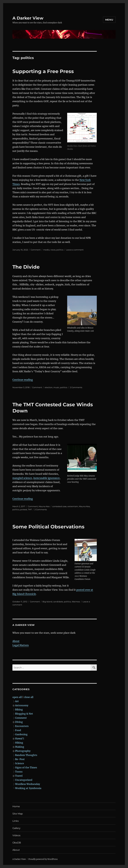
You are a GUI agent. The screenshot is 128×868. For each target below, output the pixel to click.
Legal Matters (21, 645)
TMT (30, 509)
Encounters (22, 726)
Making (20, 747)
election (49, 387)
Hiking (19, 743)
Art (17, 701)
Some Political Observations (48, 527)
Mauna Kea (44, 506)
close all (29, 697)
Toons (19, 772)
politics (60, 250)
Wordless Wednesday (28, 784)
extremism (73, 506)
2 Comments (76, 387)
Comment (36, 250)
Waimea (76, 602)
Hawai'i (20, 738)
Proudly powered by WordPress (43, 859)
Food (18, 730)
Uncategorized (24, 780)
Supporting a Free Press (43, 71)
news (53, 250)
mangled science (22, 478)
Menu (109, 20)
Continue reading (23, 380)
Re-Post (20, 759)
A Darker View (28, 18)
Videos (16, 835)
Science (20, 763)
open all (17, 697)
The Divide (26, 267)
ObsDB (17, 843)
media (46, 250)
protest (24, 509)
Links (16, 821)
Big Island (47, 602)
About (16, 641)
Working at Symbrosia (28, 788)
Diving (19, 722)
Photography (23, 751)
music (56, 387)
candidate (58, 602)
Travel (19, 776)
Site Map (18, 814)
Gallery (16, 828)
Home (16, 806)
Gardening (21, 734)
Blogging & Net (24, 714)
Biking (19, 710)
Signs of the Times (26, 767)
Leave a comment (75, 250)
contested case (59, 506)
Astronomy (22, 705)
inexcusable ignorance (46, 478)
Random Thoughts (26, 755)
